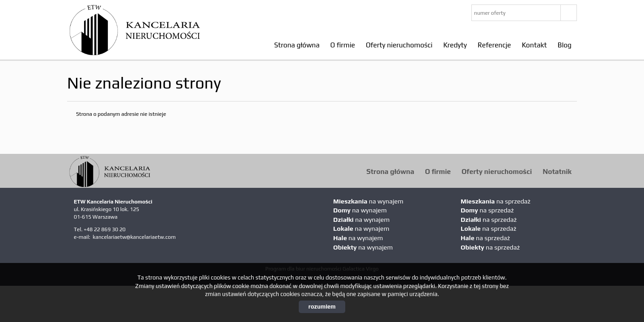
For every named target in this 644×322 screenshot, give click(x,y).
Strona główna (297, 45)
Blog (565, 45)
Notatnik (557, 171)
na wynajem (368, 201)
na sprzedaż (496, 201)
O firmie (343, 45)
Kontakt (534, 45)
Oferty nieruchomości (399, 45)
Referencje (494, 45)
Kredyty (455, 45)
